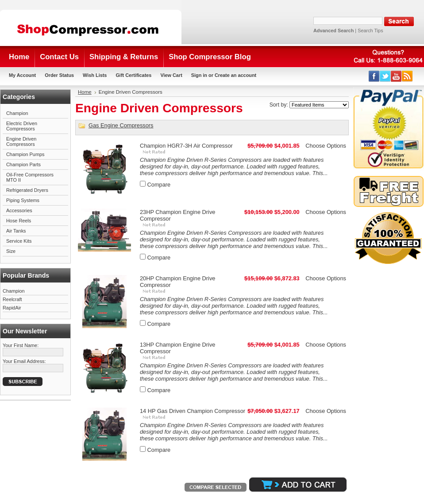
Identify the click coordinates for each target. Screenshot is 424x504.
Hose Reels (19, 221)
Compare (159, 185)
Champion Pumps (25, 154)
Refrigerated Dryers (27, 190)
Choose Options (326, 146)
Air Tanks (16, 231)
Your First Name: (21, 345)
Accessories (19, 210)
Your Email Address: (24, 361)
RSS (407, 76)
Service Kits (19, 241)
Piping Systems (23, 200)
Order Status (59, 75)
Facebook (374, 76)
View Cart (171, 75)
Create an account (235, 75)
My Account (22, 75)
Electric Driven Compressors (22, 126)
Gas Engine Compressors (121, 125)
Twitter (385, 76)
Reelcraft (12, 299)
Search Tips (370, 31)
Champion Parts (23, 164)
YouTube (396, 76)
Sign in (199, 75)
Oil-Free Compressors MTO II (30, 177)
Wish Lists (95, 75)
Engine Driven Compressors (21, 141)
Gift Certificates (133, 75)
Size (11, 251)
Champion (17, 113)
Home (85, 92)
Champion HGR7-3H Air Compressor (186, 146)
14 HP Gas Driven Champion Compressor (193, 411)
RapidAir (12, 308)
